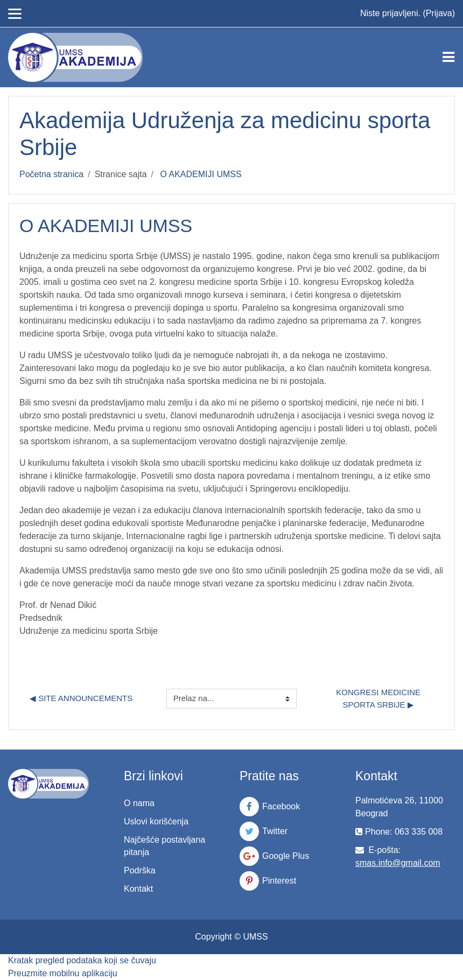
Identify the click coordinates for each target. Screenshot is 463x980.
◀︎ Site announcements (81, 698)
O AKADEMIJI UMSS (201, 174)
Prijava (439, 13)
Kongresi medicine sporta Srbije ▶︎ (379, 698)
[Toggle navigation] (448, 57)
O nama (139, 803)
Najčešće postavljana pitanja (164, 846)
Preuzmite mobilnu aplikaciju (63, 973)
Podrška (140, 870)
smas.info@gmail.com (398, 863)
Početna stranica (51, 174)
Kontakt (138, 889)
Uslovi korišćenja (156, 821)
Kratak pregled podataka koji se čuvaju (82, 960)
